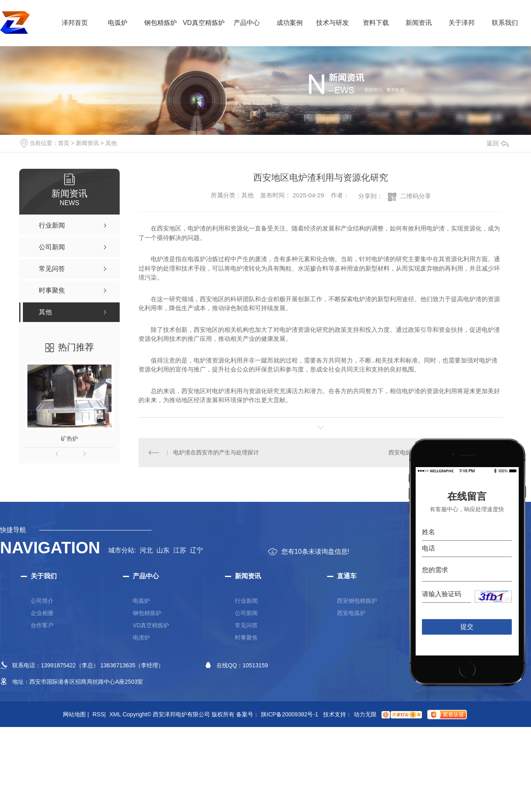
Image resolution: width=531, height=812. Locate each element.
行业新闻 (246, 601)
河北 (146, 550)
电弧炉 (118, 23)
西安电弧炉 (351, 613)
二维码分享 (416, 196)
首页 (64, 143)
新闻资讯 (419, 23)
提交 (467, 627)
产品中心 (247, 23)
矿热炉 (69, 438)
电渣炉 (141, 638)
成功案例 (290, 23)
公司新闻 (246, 613)
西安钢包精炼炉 (357, 601)
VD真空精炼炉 (203, 23)
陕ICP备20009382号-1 (290, 714)
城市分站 (121, 550)
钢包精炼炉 (161, 23)
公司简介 (42, 601)
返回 (498, 143)
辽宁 (196, 550)
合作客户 (42, 625)
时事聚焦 (246, 638)
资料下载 (376, 23)
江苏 (180, 550)
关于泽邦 (462, 23)
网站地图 (76, 714)
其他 (111, 143)
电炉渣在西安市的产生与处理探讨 (216, 452)
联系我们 (505, 23)
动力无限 (365, 714)
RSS (99, 714)
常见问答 (246, 625)
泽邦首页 (75, 23)
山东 (163, 550)
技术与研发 (332, 23)
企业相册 (42, 613)
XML (115, 714)
